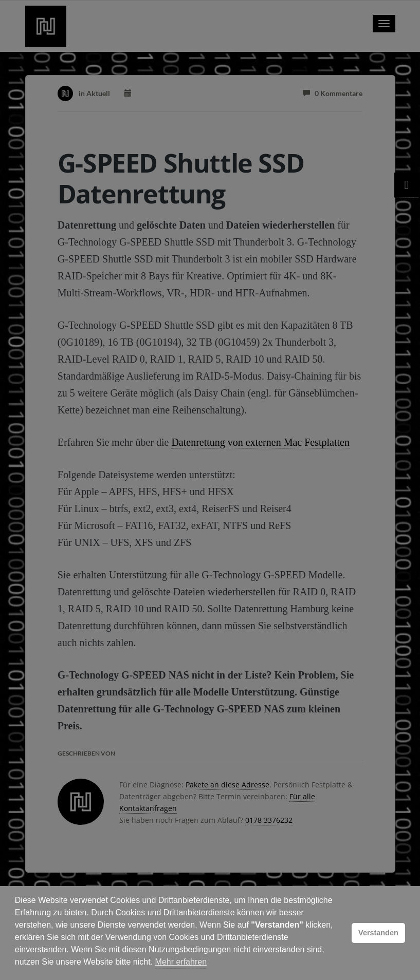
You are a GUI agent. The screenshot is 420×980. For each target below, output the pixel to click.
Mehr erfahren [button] (181, 962)
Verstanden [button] (378, 933)
